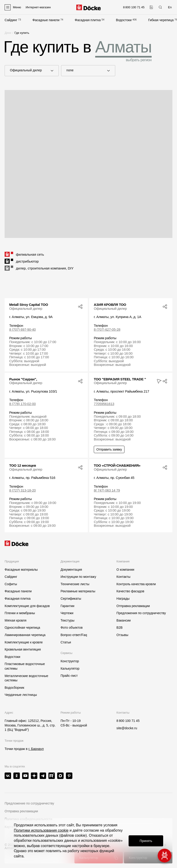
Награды (123, 599)
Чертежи (67, 613)
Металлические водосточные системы (26, 678)
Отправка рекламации (133, 606)
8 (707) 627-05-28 (107, 330)
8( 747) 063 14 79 (107, 490)
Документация (71, 570)
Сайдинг (11, 20)
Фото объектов (72, 628)
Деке (8, 33)
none (85, 70)
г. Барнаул (36, 749)
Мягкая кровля (16, 620)
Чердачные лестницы (21, 695)
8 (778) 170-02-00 (22, 404)
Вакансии (124, 620)
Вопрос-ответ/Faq (74, 635)
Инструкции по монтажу (78, 577)
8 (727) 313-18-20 (22, 490)
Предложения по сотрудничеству (141, 613)
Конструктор (70, 661)
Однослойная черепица (22, 628)
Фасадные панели (46, 20)
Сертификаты (71, 599)
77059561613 (104, 404)
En (170, 7)
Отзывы (122, 635)
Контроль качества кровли (136, 584)
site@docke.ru (127, 728)
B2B (119, 628)
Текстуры (68, 620)
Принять (146, 841)
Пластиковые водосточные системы (25, 666)
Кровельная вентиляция (23, 649)
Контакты (123, 577)
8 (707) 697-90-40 (22, 330)
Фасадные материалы (21, 570)
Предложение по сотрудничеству (29, 803)
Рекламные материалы (78, 591)
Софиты (11, 584)
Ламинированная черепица (25, 635)
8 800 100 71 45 (128, 721)
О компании (125, 570)
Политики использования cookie (41, 830)
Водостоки (124, 20)
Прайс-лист (69, 676)
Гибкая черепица (161, 20)
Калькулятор (70, 668)
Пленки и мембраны (20, 613)
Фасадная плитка (88, 20)
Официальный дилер (28, 70)
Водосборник (14, 688)
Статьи (66, 642)
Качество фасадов (130, 591)
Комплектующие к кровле (24, 642)
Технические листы (75, 584)
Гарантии (68, 606)
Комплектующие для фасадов (27, 606)
